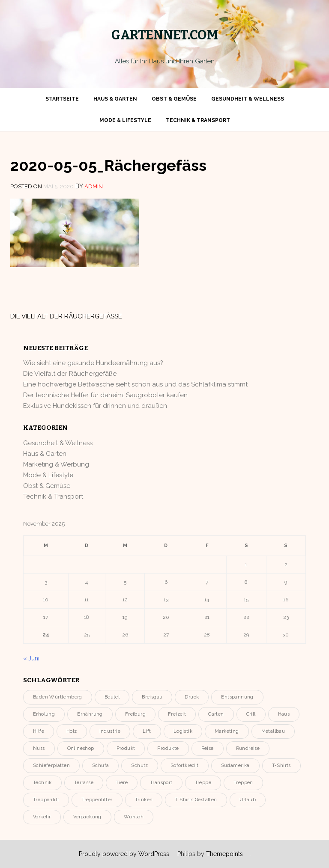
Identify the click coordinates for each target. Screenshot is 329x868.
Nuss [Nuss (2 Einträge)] (39, 748)
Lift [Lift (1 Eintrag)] (147, 731)
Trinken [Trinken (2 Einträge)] (144, 800)
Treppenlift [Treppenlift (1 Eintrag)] (46, 800)
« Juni (31, 658)
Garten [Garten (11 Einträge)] (216, 714)
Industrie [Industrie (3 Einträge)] (110, 731)
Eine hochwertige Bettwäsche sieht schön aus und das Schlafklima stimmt (135, 384)
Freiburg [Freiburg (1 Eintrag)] (135, 714)
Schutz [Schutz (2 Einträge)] (139, 765)
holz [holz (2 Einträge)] (72, 731)
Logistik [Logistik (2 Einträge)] (183, 731)
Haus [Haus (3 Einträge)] (284, 714)
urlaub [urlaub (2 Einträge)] (248, 800)
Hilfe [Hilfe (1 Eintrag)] (39, 731)
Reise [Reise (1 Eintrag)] (208, 748)
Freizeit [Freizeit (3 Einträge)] (177, 714)
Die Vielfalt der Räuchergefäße (66, 316)
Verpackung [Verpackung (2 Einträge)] (87, 817)
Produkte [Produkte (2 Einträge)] (168, 748)
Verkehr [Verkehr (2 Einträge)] (42, 817)
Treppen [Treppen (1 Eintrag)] (243, 783)
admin (94, 186)
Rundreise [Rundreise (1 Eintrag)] (248, 748)
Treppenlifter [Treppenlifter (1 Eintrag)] (97, 800)
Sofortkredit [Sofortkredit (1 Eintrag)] (185, 765)
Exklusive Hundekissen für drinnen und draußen (95, 406)
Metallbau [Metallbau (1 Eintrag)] (273, 731)
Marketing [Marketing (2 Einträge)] (227, 731)
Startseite (62, 99)
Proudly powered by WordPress (124, 854)
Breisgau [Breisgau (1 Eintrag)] (152, 697)
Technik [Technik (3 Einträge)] (42, 783)
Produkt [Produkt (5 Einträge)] (126, 748)
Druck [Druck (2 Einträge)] (192, 697)
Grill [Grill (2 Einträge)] (251, 714)
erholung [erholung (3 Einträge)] (44, 714)
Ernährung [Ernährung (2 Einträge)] (90, 714)
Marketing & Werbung (56, 464)
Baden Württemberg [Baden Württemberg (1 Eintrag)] (58, 697)
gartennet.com (165, 35)
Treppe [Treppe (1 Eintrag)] (203, 783)
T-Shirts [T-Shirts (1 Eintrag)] (281, 765)
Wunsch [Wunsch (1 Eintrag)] (134, 817)
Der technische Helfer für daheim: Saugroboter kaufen (105, 395)
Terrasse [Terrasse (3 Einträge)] (84, 783)
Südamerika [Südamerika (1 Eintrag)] (235, 765)
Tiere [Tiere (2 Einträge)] (122, 783)
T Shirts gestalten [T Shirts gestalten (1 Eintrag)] (196, 800)
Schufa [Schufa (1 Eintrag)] (100, 765)
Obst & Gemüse (174, 99)
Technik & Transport (198, 120)
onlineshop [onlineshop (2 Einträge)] (81, 748)
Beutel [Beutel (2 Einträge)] (112, 697)
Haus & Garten (115, 99)
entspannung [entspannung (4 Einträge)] (237, 697)
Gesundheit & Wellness (248, 99)
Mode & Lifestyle (125, 120)
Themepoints (224, 854)
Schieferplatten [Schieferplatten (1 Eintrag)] (51, 765)
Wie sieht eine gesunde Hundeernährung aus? (93, 363)
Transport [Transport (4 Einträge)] (161, 783)
